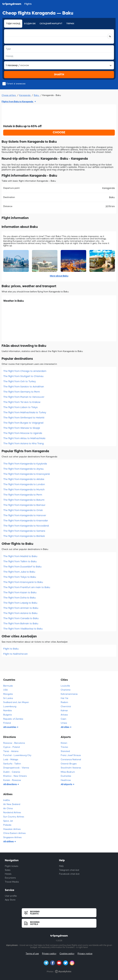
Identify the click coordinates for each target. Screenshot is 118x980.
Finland (7, 723)
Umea (64, 723)
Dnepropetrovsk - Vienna (16, 768)
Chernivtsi (66, 706)
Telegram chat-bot (69, 870)
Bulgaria (7, 715)
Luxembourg (10, 706)
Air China (8, 808)
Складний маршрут (51, 24)
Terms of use (32, 954)
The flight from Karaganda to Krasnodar (26, 521)
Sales (8, 870)
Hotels (8, 874)
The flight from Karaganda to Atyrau (23, 469)
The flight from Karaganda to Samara (24, 531)
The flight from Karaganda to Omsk (23, 510)
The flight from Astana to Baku (20, 613)
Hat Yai (64, 698)
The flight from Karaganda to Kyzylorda (25, 464)
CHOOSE (59, 132)
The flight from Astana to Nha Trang (23, 443)
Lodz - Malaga (11, 759)
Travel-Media (12, 882)
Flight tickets (12, 866)
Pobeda (7, 825)
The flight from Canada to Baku (21, 618)
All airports (67, 784)
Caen (63, 719)
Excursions (10, 878)
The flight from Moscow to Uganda (23, 433)
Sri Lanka (8, 698)
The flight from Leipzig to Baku (20, 603)
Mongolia (8, 694)
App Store (10, 900)
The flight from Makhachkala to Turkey (25, 412)
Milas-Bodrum (68, 772)
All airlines (9, 842)
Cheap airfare (9, 95)
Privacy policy (49, 954)
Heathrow (66, 780)
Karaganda (25, 95)
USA (5, 690)
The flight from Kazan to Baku (20, 592)
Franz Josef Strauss (71, 755)
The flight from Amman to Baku (21, 608)
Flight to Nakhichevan (16, 654)
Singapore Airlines (12, 837)
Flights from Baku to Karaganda (18, 102)
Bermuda (8, 686)
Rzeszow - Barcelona (14, 743)
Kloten (64, 743)
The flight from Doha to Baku (19, 598)
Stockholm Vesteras (71, 768)
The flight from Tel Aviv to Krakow (22, 402)
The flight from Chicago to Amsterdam (25, 371)
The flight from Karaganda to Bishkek (24, 536)
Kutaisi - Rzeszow (12, 780)
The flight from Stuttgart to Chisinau (23, 376)
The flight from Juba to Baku (19, 572)
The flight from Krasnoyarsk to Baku (23, 582)
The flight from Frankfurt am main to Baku (27, 587)
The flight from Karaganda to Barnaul (24, 505)
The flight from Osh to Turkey (19, 381)
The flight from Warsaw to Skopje (22, 428)
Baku (37, 95)
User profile (11, 896)
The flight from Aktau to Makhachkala (24, 438)
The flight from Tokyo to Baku (20, 577)
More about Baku (59, 276)
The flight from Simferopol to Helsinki (24, 418)
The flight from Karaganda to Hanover (25, 515)
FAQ (61, 866)
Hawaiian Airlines (12, 829)
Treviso (64, 747)
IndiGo (7, 800)
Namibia (7, 711)
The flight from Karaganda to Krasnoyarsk (27, 474)
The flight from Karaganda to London (24, 484)
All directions (10, 784)
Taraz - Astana (11, 751)
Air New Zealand (12, 804)
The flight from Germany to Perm (22, 392)
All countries (10, 727)
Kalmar (64, 711)
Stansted (65, 751)
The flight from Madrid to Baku (20, 556)
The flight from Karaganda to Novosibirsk (26, 526)
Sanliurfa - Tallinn (12, 764)
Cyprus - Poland (11, 747)
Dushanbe (66, 776)
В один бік (30, 24)
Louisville (65, 686)
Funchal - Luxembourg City (17, 755)
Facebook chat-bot (69, 874)
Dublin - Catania (12, 772)
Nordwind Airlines (12, 812)
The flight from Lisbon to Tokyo (20, 407)
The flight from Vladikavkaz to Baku (23, 629)
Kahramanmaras (69, 694)
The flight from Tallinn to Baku (20, 561)
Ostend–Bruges (69, 764)
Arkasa (64, 715)
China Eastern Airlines (14, 833)
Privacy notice (85, 954)
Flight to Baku (11, 649)
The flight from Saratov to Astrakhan (24, 387)
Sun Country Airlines (14, 817)
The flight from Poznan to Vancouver (24, 397)
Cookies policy (67, 954)
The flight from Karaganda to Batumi (24, 500)
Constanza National (71, 759)
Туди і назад (13, 24)
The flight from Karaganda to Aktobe (24, 479)
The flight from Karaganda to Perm (23, 495)
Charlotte (66, 690)
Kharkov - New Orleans (15, 776)
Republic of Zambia (13, 719)
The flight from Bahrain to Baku (21, 623)
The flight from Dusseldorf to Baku (22, 567)
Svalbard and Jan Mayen (16, 702)
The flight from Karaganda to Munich (24, 490)
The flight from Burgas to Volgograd (23, 423)
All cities (65, 727)
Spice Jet (8, 821)
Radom (64, 702)
